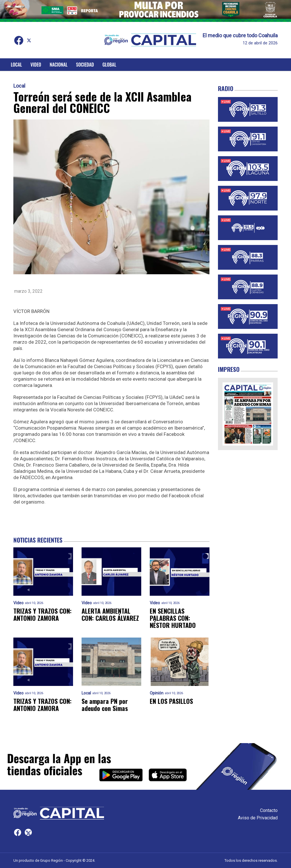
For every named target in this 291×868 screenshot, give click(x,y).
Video (36, 65)
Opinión (157, 693)
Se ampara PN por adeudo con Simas (105, 705)
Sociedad (85, 65)
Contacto (269, 810)
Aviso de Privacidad (258, 818)
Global (109, 65)
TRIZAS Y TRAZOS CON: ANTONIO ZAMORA (42, 615)
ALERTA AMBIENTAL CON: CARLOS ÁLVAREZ (110, 615)
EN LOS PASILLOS (171, 701)
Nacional (59, 65)
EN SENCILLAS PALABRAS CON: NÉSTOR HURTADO (173, 618)
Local (16, 65)
